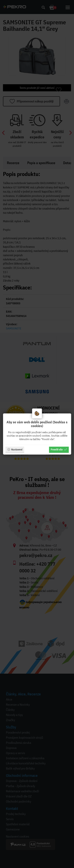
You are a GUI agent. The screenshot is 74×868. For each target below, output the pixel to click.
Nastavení (15, 449)
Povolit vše (59, 449)
